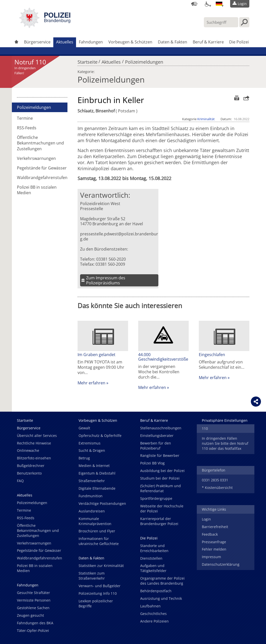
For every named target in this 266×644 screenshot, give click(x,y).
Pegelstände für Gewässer (42, 168)
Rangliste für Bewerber (160, 455)
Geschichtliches (153, 614)
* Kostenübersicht (217, 488)
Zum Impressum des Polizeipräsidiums (106, 280)
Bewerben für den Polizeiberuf (156, 446)
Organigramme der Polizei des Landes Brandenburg (162, 581)
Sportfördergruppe (156, 498)
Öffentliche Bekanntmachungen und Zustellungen (40, 143)
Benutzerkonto (29, 473)
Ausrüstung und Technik (161, 598)
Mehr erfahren (91, 383)
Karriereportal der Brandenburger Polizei (159, 521)
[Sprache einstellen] (219, 4)
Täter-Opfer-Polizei (33, 630)
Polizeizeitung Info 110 (98, 593)
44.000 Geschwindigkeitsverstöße (163, 357)
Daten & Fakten (173, 42)
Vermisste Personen (34, 600)
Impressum (211, 557)
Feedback (210, 534)
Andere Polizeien (154, 621)
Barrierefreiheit (215, 527)
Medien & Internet (94, 466)
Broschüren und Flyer (97, 531)
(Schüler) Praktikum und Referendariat (161, 488)
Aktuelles (65, 42)
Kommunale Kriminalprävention (95, 521)
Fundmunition (91, 496)
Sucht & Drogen (92, 450)
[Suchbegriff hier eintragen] (221, 22)
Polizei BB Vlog (152, 463)
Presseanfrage (214, 542)
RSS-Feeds (27, 128)
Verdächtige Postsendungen (102, 503)
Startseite (88, 61)
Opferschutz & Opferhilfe (100, 436)
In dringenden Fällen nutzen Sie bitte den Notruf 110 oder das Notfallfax (225, 443)
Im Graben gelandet (96, 355)
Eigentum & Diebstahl (97, 473)
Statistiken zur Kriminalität (101, 566)
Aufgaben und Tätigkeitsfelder (153, 568)
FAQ (20, 481)
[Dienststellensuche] (194, 4)
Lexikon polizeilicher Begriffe (96, 603)
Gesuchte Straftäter (33, 593)
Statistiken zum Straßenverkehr (92, 576)
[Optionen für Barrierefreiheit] (207, 4)
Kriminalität (206, 119)
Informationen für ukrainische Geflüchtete (99, 541)
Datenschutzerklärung (221, 564)
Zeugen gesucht (30, 615)
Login (206, 519)
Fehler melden (214, 549)
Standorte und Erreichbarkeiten (154, 548)
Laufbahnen (150, 606)
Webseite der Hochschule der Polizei (162, 509)
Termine (25, 118)
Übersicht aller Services (37, 436)
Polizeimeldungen (144, 61)
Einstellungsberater (157, 436)
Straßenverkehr (92, 481)
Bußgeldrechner (31, 466)
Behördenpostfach (156, 591)
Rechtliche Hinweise (34, 443)
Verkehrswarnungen (36, 158)
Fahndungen (91, 42)
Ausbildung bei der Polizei (162, 471)
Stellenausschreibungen (161, 428)
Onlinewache (28, 450)
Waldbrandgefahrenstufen (42, 178)
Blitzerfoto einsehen (34, 458)
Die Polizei (239, 42)
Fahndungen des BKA (35, 623)
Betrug (84, 458)
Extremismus (90, 443)
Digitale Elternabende (97, 488)
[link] (45, 27)
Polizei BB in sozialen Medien (37, 190)
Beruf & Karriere (208, 42)
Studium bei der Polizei (160, 478)
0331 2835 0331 (215, 480)
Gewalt (84, 428)
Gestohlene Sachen (33, 608)
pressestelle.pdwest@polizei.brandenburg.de (119, 236)
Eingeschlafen (212, 355)
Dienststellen (151, 558)
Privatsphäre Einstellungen (225, 420)
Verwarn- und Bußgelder (100, 586)
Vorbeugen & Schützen (130, 42)
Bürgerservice (37, 42)
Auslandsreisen (92, 511)
